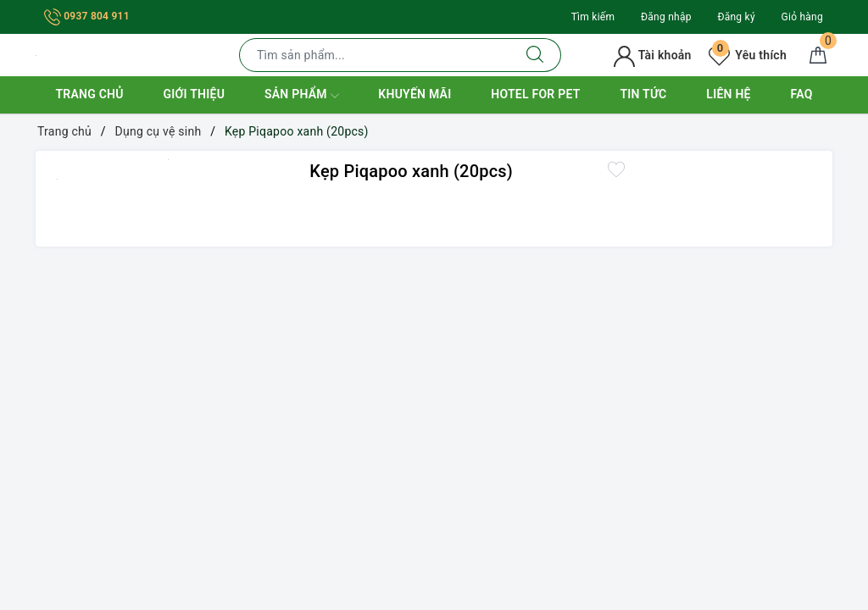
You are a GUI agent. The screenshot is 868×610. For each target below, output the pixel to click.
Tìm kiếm (593, 17)
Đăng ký (736, 17)
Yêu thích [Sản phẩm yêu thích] (748, 55)
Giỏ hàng (802, 17)
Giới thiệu (194, 94)
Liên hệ (728, 94)
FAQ (802, 94)
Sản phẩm (302, 96)
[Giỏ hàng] (818, 55)
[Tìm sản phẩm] (375, 55)
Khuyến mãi (415, 94)
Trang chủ (89, 94)
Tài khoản (652, 55)
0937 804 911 (87, 16)
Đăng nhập (666, 17)
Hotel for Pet (535, 94)
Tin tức (643, 94)
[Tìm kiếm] (535, 55)
